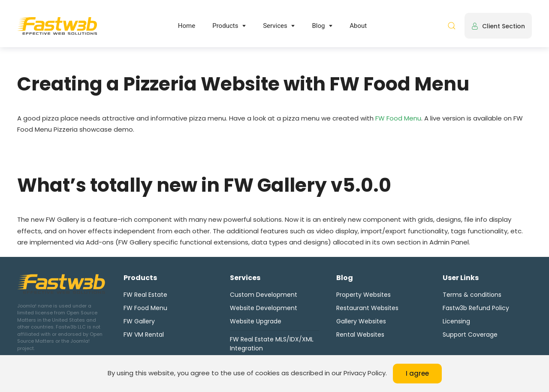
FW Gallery (139, 321)
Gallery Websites (361, 321)
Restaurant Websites (367, 308)
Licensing (456, 321)
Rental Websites (360, 335)
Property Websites (363, 295)
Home (187, 26)
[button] (452, 26)
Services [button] (275, 26)
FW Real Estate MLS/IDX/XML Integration (272, 344)
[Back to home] (57, 26)
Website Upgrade (256, 321)
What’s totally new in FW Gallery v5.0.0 (204, 185)
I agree (417, 373)
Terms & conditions (472, 295)
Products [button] (225, 26)
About (358, 26)
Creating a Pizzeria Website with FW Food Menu (243, 84)
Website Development (264, 308)
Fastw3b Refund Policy (476, 308)
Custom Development (264, 295)
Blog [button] (318, 26)
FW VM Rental (144, 335)
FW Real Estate (145, 295)
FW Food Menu (398, 118)
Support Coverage (470, 335)
